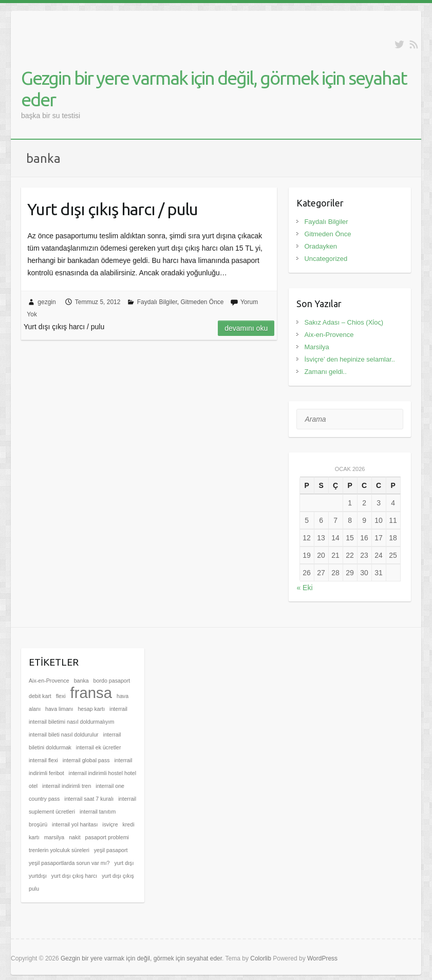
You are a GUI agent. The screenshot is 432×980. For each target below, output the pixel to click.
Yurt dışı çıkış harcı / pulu (112, 209)
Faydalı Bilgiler (157, 302)
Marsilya (316, 347)
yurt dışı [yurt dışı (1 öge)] (124, 863)
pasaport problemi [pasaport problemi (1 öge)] (107, 837)
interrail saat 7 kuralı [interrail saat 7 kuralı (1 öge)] (89, 799)
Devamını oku (246, 328)
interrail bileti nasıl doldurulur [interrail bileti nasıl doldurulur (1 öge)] (64, 734)
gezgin (46, 302)
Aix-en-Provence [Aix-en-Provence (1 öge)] (49, 681)
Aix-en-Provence (329, 335)
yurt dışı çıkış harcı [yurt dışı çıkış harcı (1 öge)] (74, 876)
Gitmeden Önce (202, 302)
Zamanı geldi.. (325, 372)
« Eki (304, 588)
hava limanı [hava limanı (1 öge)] (59, 709)
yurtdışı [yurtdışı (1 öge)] (38, 876)
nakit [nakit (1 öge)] (75, 837)
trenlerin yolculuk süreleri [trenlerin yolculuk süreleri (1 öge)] (59, 850)
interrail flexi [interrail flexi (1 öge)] (43, 760)
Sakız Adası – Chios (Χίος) (344, 322)
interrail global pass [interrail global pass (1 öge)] (86, 760)
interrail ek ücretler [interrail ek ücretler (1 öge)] (99, 747)
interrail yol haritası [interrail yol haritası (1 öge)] (75, 824)
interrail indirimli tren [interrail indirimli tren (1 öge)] (67, 786)
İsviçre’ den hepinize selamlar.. (350, 359)
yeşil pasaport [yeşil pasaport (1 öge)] (111, 850)
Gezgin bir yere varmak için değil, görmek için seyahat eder (214, 89)
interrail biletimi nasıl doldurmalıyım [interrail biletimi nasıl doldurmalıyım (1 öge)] (71, 722)
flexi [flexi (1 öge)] (61, 696)
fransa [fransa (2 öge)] (91, 693)
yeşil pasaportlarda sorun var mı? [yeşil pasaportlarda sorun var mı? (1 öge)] (69, 863)
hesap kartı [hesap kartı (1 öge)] (91, 709)
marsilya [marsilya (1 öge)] (54, 837)
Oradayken (321, 246)
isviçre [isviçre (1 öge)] (110, 824)
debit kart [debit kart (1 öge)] (40, 696)
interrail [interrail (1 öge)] (118, 709)
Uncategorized (326, 259)
